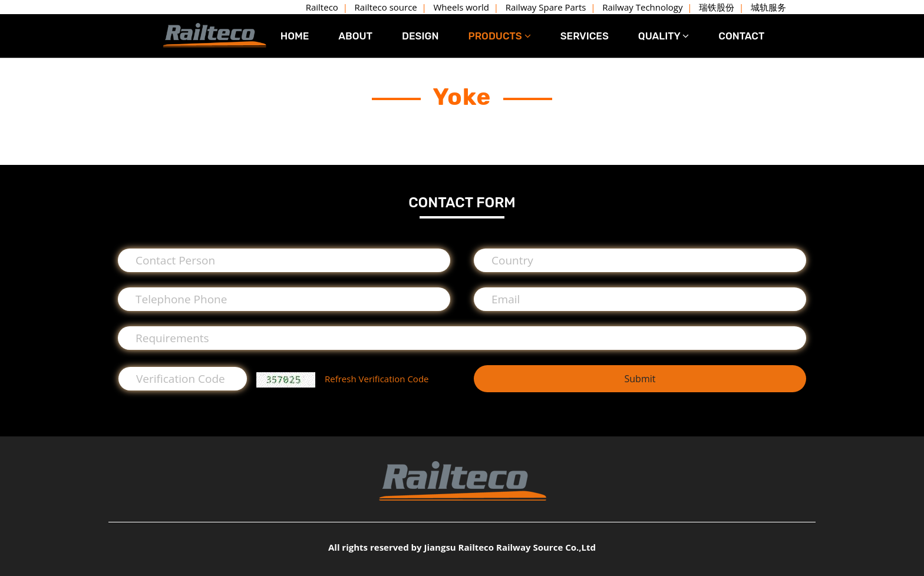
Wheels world (461, 7)
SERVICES (585, 36)
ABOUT (355, 36)
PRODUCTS (499, 36)
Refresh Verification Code (377, 379)
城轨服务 (768, 7)
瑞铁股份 (717, 7)
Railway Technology (642, 7)
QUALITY (664, 36)
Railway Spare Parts (546, 7)
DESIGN (420, 36)
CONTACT (741, 36)
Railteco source (386, 7)
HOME (295, 36)
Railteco (322, 7)
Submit (640, 379)
